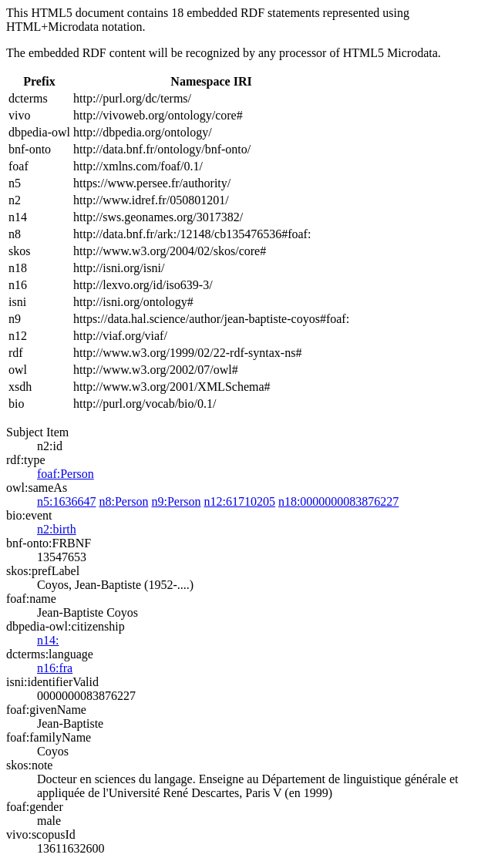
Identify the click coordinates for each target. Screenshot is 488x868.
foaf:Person (66, 474)
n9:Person (176, 501)
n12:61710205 (239, 501)
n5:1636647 (66, 501)
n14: (48, 640)
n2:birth (57, 529)
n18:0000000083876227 (338, 501)
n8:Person (123, 501)
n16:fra (55, 668)
